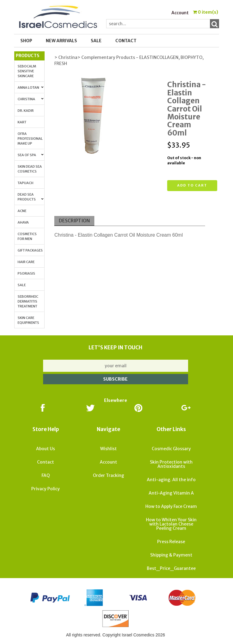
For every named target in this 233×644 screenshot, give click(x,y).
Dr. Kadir (26, 111)
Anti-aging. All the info (171, 480)
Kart (22, 122)
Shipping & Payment (171, 555)
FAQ (46, 475)
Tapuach (25, 183)
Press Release (171, 542)
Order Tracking (108, 475)
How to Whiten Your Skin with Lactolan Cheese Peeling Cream (171, 524)
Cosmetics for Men (27, 236)
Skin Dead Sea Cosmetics (30, 169)
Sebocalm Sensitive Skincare (27, 71)
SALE (96, 41)
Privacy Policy (46, 489)
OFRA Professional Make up (30, 139)
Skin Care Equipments (28, 320)
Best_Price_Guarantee (171, 568)
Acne (22, 211)
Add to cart (192, 185)
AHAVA (23, 222)
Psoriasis (26, 273)
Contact (126, 41)
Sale (22, 285)
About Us (46, 449)
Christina (31, 99)
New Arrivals (61, 41)
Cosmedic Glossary (171, 449)
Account (180, 13)
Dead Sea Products (31, 197)
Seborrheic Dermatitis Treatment (28, 301)
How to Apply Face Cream (171, 506)
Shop (26, 41)
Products (28, 56)
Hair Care (26, 262)
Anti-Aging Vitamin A (171, 493)
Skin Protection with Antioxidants (171, 464)
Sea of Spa (31, 155)
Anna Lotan (31, 87)
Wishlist (108, 449)
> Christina (66, 57)
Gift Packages (30, 250)
